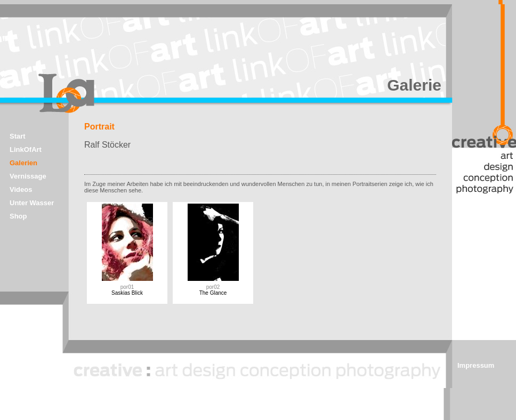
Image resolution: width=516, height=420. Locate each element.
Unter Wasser (32, 203)
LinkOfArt (26, 150)
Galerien (23, 163)
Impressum (476, 365)
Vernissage (28, 176)
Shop (18, 216)
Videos (21, 189)
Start (18, 136)
